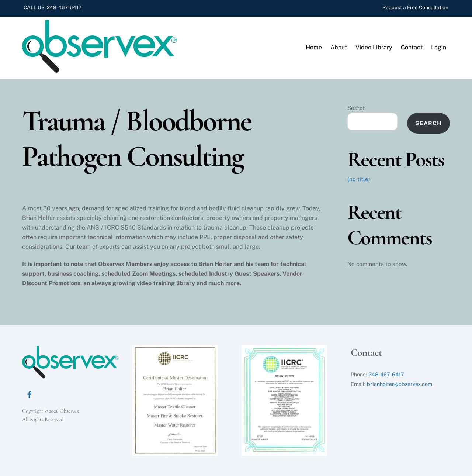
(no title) (359, 179)
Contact (412, 47)
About (339, 47)
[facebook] (29, 394)
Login (439, 47)
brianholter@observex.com (400, 384)
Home (314, 47)
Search (357, 108)
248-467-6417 (64, 7)
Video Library (374, 47)
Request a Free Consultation (415, 7)
